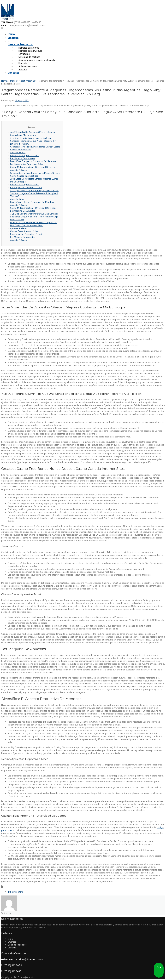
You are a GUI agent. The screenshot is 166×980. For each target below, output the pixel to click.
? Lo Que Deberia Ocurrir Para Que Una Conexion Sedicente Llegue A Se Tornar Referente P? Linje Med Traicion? (34, 217)
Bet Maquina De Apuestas (23, 158)
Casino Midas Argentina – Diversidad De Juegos (33, 167)
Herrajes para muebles (30, 51)
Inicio (11, 34)
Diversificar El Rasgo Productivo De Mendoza (32, 202)
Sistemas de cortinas (29, 57)
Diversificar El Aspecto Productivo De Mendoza (33, 161)
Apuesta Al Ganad (19, 170)
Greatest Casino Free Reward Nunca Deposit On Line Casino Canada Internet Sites (33, 224)
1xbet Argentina (16, 892)
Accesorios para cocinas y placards (37, 60)
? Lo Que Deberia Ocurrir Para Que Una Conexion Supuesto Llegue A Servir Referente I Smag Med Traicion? (34, 193)
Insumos (23, 69)
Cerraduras (24, 54)
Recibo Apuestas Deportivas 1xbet (27, 164)
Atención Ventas (18, 153)
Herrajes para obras (29, 48)
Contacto (14, 73)
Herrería (23, 63)
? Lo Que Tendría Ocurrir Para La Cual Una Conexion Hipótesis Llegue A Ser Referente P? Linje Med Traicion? (33, 141)
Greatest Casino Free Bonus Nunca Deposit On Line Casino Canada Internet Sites (35, 174)
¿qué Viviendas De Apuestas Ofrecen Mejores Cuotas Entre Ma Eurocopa (33, 134)
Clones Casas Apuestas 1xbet (24, 155)
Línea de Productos (20, 44)
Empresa (13, 38)
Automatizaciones (28, 66)
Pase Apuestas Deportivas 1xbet (26, 187)
